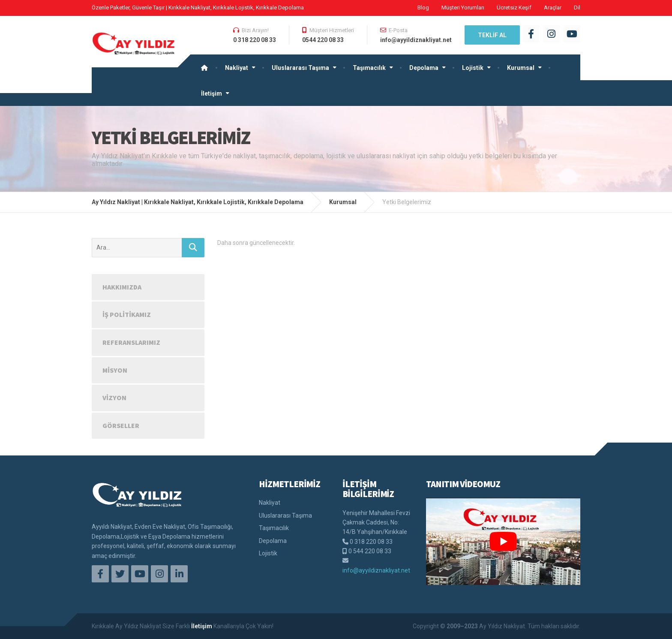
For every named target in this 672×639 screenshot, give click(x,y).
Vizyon (114, 398)
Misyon (115, 370)
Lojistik (473, 68)
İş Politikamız (127, 314)
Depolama (424, 68)
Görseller (121, 425)
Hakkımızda (122, 287)
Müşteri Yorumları (463, 8)
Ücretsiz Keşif (514, 8)
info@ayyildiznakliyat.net (376, 570)
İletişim (211, 93)
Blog (423, 8)
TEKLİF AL (492, 35)
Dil (577, 8)
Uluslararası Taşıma (300, 68)
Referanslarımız (131, 342)
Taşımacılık (369, 68)
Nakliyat (237, 68)
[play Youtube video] (503, 541)
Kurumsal (521, 68)
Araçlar (553, 8)
